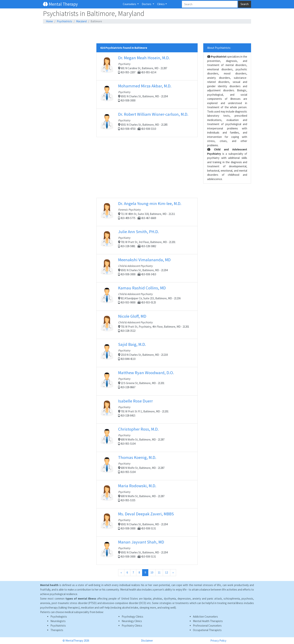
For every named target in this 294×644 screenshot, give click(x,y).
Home (49, 21)
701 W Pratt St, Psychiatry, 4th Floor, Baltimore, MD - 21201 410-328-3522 (147, 325)
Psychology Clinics (132, 617)
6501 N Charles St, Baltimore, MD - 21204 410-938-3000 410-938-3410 (147, 268)
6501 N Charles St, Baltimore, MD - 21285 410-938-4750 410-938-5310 (147, 123)
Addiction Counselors (205, 617)
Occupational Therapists (207, 630)
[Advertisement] (147, 34)
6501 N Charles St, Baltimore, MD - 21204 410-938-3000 (147, 94)
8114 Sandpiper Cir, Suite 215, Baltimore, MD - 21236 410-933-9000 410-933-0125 (147, 296)
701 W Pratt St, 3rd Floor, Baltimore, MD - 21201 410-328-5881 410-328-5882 (147, 240)
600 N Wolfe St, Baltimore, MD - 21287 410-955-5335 (147, 494)
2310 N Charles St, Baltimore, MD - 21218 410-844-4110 (147, 353)
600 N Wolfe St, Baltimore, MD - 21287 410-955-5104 (147, 438)
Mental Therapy (60, 4)
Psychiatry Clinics (132, 626)
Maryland (81, 21)
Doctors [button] (147, 4)
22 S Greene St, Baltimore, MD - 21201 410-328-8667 (147, 381)
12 (166, 572)
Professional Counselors (207, 626)
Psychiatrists (64, 21)
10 (152, 572)
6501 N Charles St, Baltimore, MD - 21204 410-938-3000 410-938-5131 (147, 522)
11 (159, 572)
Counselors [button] (130, 4)
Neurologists (58, 621)
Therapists (57, 630)
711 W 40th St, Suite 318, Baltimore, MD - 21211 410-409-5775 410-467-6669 (147, 212)
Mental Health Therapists (208, 621)
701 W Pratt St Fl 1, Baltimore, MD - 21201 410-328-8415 (147, 409)
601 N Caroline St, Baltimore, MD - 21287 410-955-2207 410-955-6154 (147, 66)
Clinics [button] (161, 4)
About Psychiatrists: (219, 48)
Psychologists (59, 617)
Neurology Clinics (132, 621)
